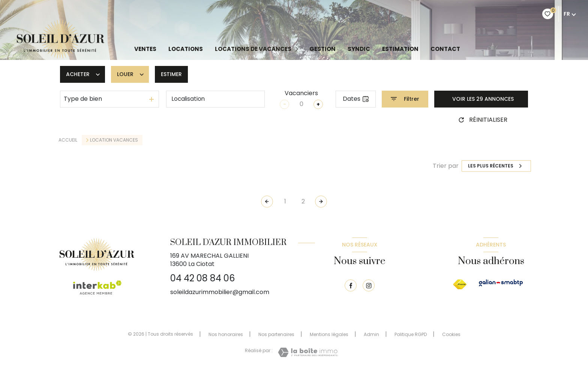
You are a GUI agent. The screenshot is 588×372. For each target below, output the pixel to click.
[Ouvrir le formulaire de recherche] (405, 99)
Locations (186, 49)
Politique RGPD (411, 334)
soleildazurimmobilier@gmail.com (220, 292)
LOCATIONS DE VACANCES (253, 49)
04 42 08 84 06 (202, 278)
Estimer (171, 74)
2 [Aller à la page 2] (303, 201)
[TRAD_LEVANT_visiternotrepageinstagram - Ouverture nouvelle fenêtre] (369, 285)
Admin (371, 334)
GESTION (322, 49)
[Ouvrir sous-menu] (298, 49)
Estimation (400, 49)
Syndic (359, 49)
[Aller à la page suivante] (321, 202)
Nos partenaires (276, 334)
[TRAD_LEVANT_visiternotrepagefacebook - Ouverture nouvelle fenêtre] (351, 285)
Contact (445, 49)
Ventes (145, 49)
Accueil (68, 140)
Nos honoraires (226, 334)
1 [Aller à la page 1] (285, 201)
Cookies (451, 335)
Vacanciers (301, 93)
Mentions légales (329, 334)
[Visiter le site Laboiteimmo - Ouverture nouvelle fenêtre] (308, 352)
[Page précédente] (267, 202)
